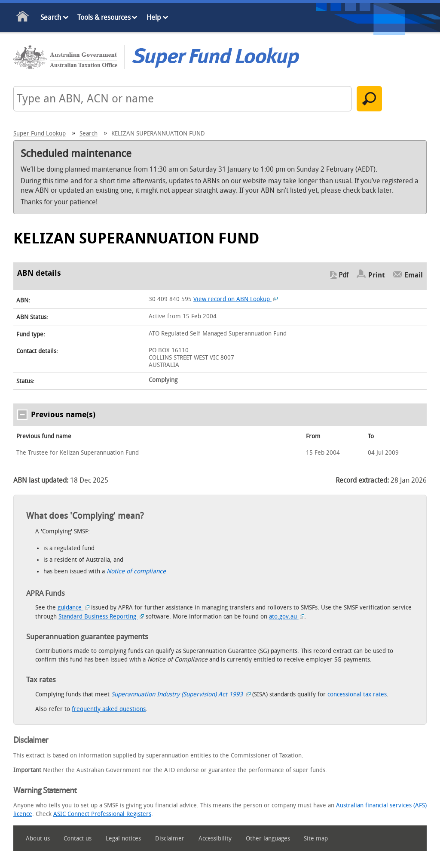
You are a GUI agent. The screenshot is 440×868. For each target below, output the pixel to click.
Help (154, 17)
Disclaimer (170, 839)
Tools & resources (104, 17)
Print (377, 275)
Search (51, 17)
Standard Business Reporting (101, 617)
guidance (73, 608)
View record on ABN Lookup (235, 299)
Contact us (78, 839)
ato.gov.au (287, 617)
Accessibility (215, 839)
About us (38, 839)
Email (414, 275)
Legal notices (123, 839)
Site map (316, 839)
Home (23, 18)
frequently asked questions (109, 709)
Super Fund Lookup (40, 134)
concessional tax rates (357, 694)
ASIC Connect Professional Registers (102, 814)
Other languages (268, 839)
